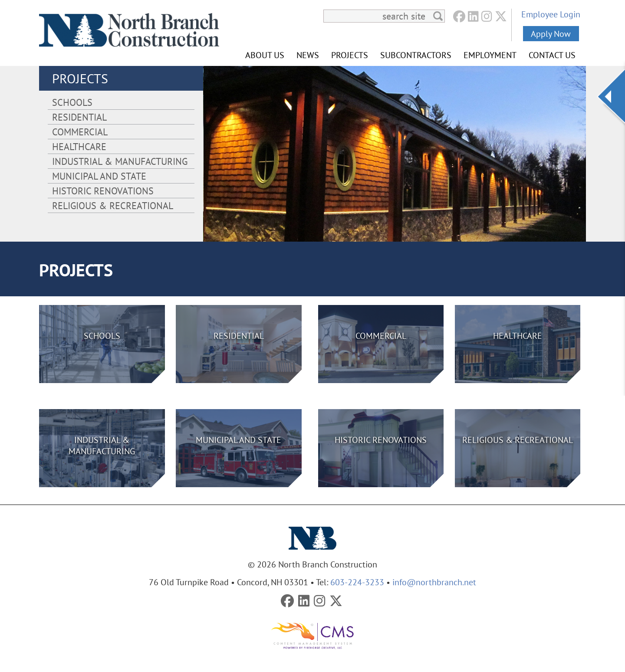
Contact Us (552, 55)
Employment (490, 55)
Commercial (80, 132)
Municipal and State (99, 176)
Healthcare (79, 146)
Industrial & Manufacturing (120, 161)
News (308, 55)
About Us (265, 55)
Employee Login (551, 14)
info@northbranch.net (434, 582)
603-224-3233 (357, 582)
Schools (72, 102)
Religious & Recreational (113, 205)
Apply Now (551, 34)
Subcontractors (416, 55)
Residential (79, 117)
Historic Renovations (103, 191)
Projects (350, 55)
